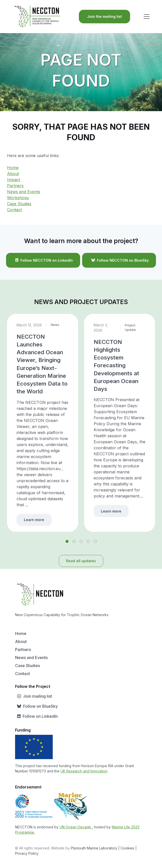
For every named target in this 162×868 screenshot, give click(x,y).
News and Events (24, 192)
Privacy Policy (27, 853)
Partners (15, 186)
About (13, 174)
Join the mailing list (104, 16)
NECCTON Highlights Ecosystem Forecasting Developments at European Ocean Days (116, 365)
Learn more (34, 520)
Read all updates (81, 561)
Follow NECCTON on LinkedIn (43, 260)
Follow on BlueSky (36, 706)
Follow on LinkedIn (36, 716)
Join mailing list (34, 696)
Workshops (18, 198)
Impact (14, 180)
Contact (14, 210)
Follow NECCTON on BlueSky (119, 260)
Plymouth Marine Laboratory (94, 848)
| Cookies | (127, 848)
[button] (67, 541)
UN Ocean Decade (76, 827)
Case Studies (19, 204)
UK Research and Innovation (84, 771)
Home (13, 168)
